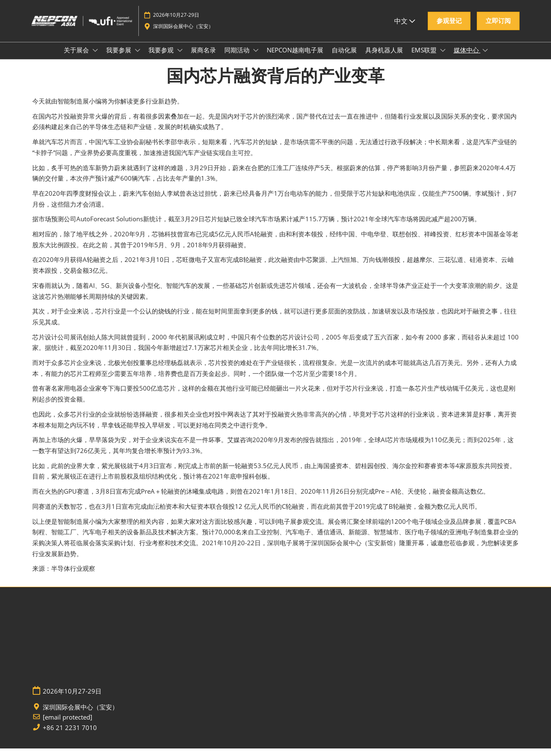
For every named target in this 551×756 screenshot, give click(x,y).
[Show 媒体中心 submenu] (485, 58)
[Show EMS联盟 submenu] (443, 58)
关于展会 (77, 58)
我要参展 (120, 58)
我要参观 (162, 58)
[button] (449, 29)
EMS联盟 (425, 58)
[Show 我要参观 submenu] (180, 58)
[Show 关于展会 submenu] (95, 58)
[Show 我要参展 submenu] (138, 58)
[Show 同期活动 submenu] (256, 58)
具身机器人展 (384, 58)
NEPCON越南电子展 (295, 58)
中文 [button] (405, 29)
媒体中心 (467, 58)
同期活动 (238, 58)
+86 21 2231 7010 (70, 735)
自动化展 (344, 58)
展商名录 (203, 58)
